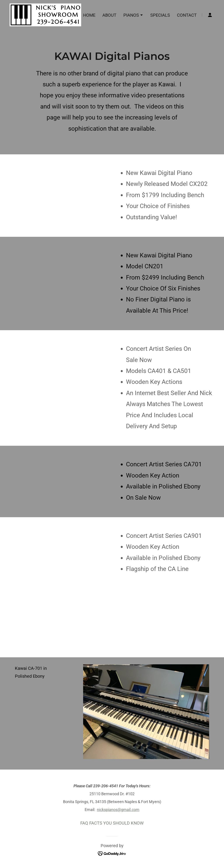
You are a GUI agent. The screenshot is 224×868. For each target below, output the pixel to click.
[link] (45, 14)
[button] (133, 16)
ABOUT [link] (109, 15)
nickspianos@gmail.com (118, 810)
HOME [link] (89, 15)
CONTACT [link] (187, 15)
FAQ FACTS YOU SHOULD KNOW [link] (112, 823)
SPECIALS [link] (160, 15)
